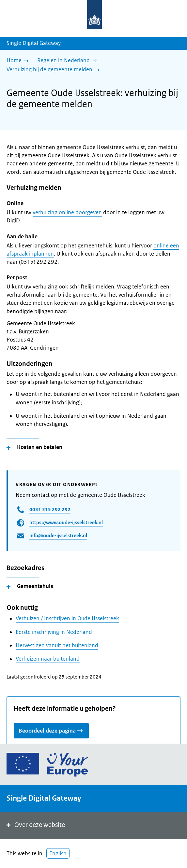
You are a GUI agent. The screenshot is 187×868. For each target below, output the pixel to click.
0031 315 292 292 (50, 509)
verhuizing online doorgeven (67, 212)
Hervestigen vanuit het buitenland (57, 645)
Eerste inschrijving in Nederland (54, 632)
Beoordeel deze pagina (51, 730)
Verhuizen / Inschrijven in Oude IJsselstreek (67, 618)
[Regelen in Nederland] (69, 61)
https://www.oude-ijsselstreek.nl (66, 522)
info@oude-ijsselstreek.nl (58, 535)
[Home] (19, 61)
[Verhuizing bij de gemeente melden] (55, 70)
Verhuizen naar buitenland (48, 659)
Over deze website (35, 825)
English (58, 853)
